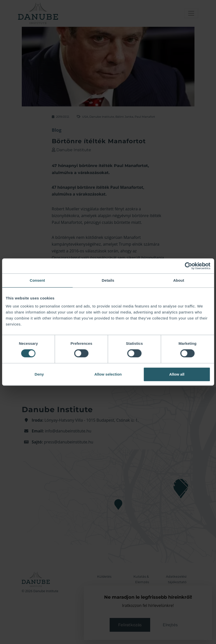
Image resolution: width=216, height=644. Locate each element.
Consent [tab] (37, 280)
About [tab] (179, 280)
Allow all (177, 374)
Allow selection (108, 374)
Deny (39, 374)
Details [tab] (108, 280)
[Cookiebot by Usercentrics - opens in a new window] (188, 266)
